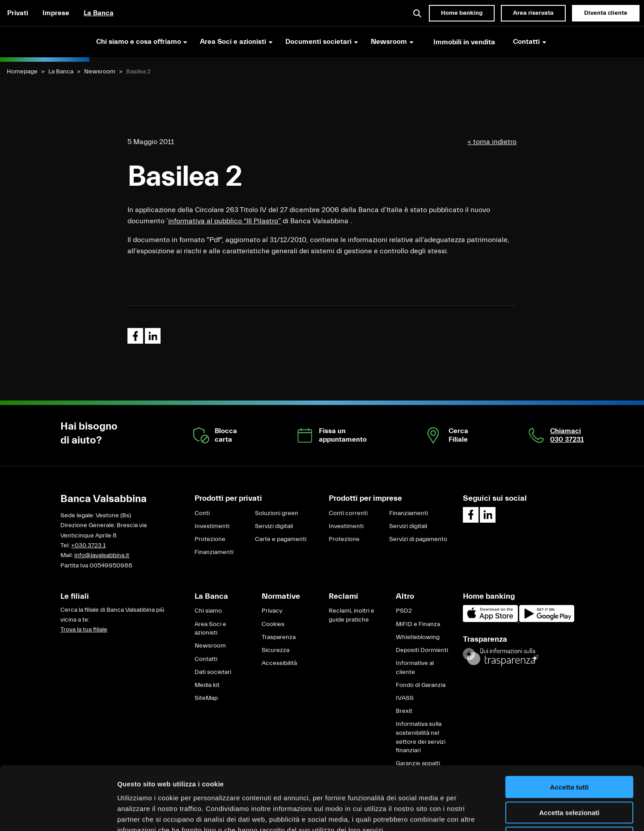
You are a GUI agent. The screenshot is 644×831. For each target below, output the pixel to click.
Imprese (56, 13)
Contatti (206, 659)
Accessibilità (279, 663)
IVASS (405, 698)
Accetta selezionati (569, 749)
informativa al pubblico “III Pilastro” (225, 221)
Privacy (272, 611)
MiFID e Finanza (418, 624)
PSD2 (404, 611)
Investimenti (212, 526)
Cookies (273, 624)
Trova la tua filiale (84, 630)
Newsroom (100, 72)
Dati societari (213, 672)
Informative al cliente (415, 668)
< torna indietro (492, 142)
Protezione (210, 539)
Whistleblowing (418, 637)
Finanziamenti (214, 552)
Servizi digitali (274, 526)
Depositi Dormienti (422, 650)
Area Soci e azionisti (210, 629)
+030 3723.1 (88, 545)
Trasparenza (279, 637)
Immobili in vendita (464, 42)
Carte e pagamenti (281, 539)
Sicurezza (275, 650)
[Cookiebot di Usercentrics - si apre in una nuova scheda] (58, 814)
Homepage (22, 72)
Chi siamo (208, 611)
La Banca (99, 13)
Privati (18, 13)
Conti (202, 513)
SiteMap (206, 698)
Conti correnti (348, 513)
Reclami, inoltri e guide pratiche (352, 615)
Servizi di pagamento (418, 539)
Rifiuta (570, 774)
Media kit (207, 685)
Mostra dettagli (470, 813)
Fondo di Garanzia (421, 685)
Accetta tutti (570, 724)
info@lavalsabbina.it (102, 555)
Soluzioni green (277, 513)
